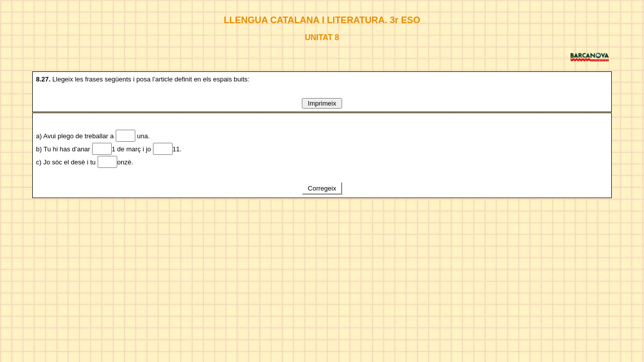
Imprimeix (322, 103)
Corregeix (322, 188)
